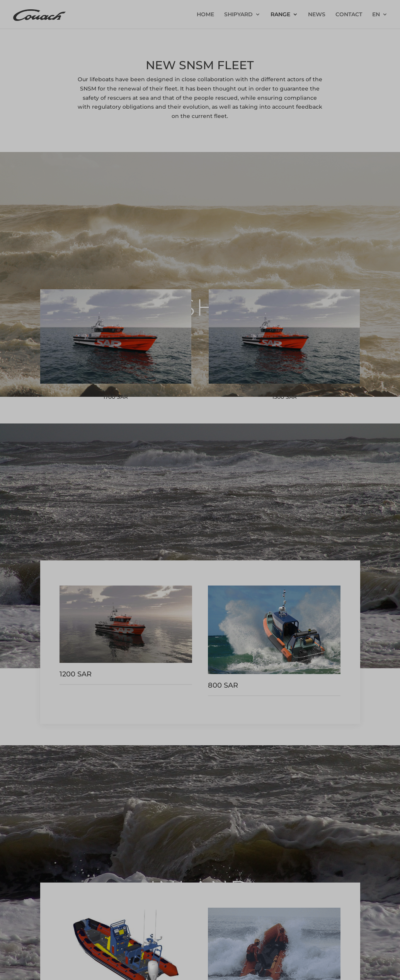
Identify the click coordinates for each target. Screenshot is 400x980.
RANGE (280, 15)
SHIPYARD (238, 15)
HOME (205, 15)
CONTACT (349, 15)
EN (376, 15)
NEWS (317, 15)
